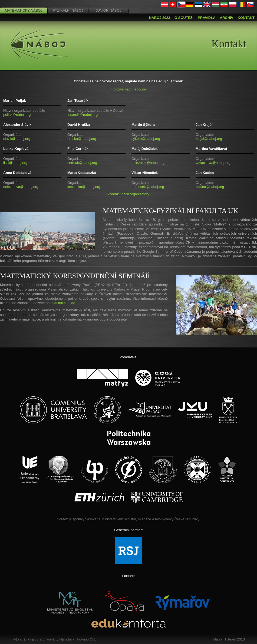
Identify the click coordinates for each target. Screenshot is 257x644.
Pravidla (207, 18)
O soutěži (184, 18)
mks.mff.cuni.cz (63, 303)
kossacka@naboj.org (84, 187)
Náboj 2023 (160, 18)
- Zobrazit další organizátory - (128, 194)
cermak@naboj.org (82, 163)
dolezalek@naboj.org (148, 163)
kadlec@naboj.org (210, 187)
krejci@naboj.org (209, 139)
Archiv (227, 18)
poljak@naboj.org (17, 115)
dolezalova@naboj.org (21, 187)
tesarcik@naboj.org (83, 115)
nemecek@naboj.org (148, 187)
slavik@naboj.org (17, 139)
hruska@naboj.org (82, 139)
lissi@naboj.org (15, 163)
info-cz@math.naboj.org (128, 89)
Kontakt (246, 18)
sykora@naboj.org (146, 139)
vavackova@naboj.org (213, 163)
